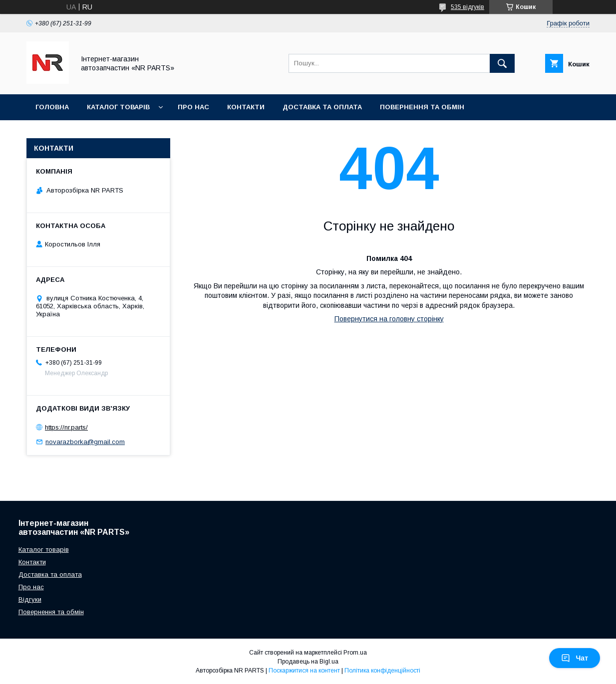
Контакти (246, 107)
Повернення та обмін (422, 107)
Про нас (193, 107)
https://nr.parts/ (66, 427)
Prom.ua (355, 653)
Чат (575, 658)
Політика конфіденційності (382, 671)
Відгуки (30, 599)
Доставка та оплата (322, 107)
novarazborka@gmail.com (85, 442)
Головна (52, 107)
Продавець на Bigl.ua (308, 662)
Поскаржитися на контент (304, 671)
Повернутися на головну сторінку (389, 319)
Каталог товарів (118, 107)
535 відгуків (467, 7)
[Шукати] (502, 63)
